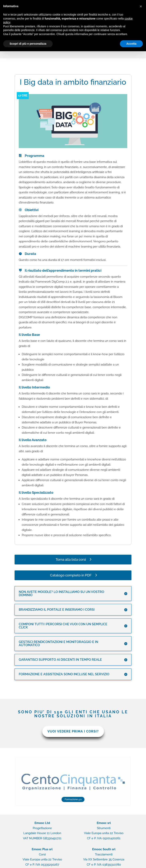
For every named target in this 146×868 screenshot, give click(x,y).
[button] (141, 6)
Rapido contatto (94, 862)
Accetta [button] (131, 44)
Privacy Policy (50, 862)
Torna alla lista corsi (71, 542)
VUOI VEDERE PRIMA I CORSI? (73, 714)
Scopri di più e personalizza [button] (28, 44)
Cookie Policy (72, 862)
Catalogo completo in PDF (71, 558)
